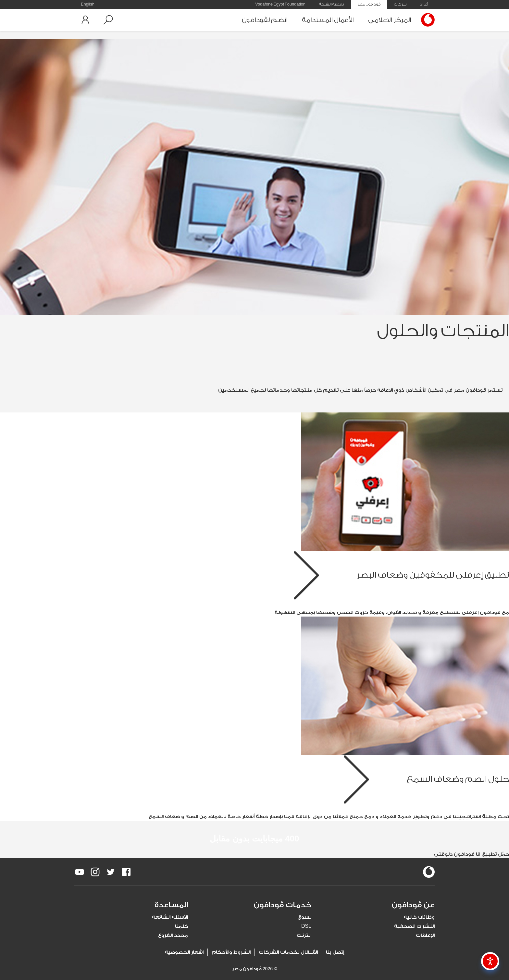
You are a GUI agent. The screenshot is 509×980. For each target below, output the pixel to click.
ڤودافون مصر (369, 4)
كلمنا (181, 926)
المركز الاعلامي (390, 20)
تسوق (304, 917)
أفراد (424, 4)
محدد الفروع (173, 935)
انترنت (304, 935)
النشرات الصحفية (414, 926)
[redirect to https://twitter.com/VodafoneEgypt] (111, 872)
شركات (400, 4)
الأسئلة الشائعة (170, 917)
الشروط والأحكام (231, 952)
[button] (108, 20)
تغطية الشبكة (331, 4)
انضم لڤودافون (265, 20)
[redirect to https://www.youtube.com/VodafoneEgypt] (80, 872)
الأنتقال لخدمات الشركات (288, 952)
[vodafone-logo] (429, 872)
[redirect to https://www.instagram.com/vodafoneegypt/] (95, 872)
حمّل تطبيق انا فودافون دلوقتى (472, 854)
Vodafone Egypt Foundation (280, 4)
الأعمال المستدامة (328, 20)
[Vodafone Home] (426, 20)
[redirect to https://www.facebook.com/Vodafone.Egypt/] (126, 872)
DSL (306, 926)
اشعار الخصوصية (184, 952)
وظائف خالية (419, 917)
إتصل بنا (335, 952)
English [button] (88, 4)
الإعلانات (425, 935)
